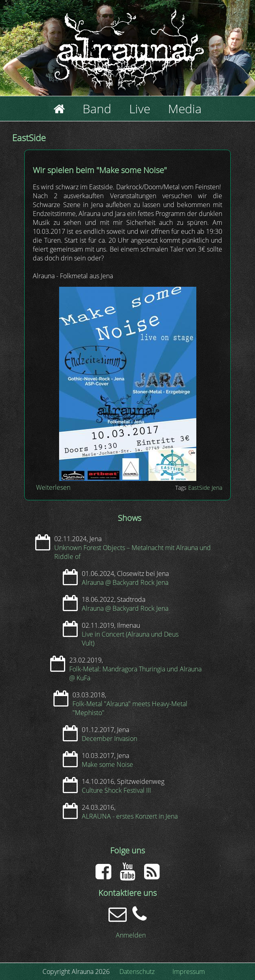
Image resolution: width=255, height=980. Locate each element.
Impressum (189, 972)
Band (97, 109)
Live (140, 109)
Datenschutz (137, 972)
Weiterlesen (53, 487)
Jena (217, 488)
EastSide (199, 488)
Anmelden (131, 935)
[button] (128, 478)
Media (185, 109)
